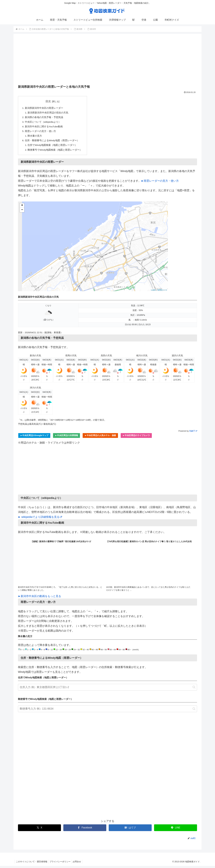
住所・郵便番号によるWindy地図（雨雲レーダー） (52, 142)
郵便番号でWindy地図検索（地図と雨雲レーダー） (55, 152)
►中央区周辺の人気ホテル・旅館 (100, 437)
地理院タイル (162, 292)
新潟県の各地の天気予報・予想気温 (44, 118)
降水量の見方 (35, 137)
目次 (49, 101)
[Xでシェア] (39, 830)
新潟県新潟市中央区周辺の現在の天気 (48, 113)
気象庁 (193, 433)
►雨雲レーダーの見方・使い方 (160, 183)
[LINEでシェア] (176, 830)
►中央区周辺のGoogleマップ (34, 437)
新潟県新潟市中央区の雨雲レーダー (44, 108)
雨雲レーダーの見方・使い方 (40, 132)
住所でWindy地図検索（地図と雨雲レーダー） (53, 147)
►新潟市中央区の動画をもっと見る (40, 598)
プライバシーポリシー (61, 864)
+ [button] (22, 208)
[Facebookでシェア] (85, 830)
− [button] (22, 212)
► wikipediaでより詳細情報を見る (40, 519)
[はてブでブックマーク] (130, 830)
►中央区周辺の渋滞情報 (66, 437)
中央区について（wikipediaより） (43, 123)
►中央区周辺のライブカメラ (136, 437)
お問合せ (79, 864)
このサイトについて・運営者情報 (32, 864)
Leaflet (153, 292)
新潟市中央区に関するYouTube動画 (44, 127)
